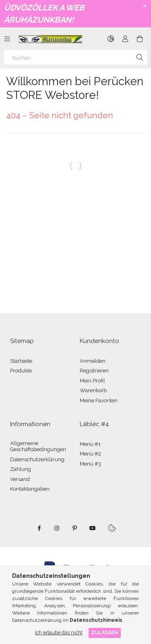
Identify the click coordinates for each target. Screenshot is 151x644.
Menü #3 (90, 464)
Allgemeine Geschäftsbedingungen (38, 446)
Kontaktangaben (30, 489)
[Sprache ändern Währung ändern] (111, 39)
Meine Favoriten (99, 400)
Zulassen (105, 632)
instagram (57, 528)
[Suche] (140, 57)
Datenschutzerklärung (37, 459)
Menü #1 (90, 444)
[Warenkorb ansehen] (140, 39)
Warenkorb (93, 390)
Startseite (21, 361)
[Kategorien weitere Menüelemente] (7, 39)
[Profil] (125, 39)
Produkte (21, 371)
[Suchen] (75, 57)
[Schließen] (145, 6)
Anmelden (93, 361)
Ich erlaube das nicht (59, 632)
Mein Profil (92, 381)
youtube (93, 528)
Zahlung (21, 469)
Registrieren (94, 371)
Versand (20, 479)
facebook (39, 528)
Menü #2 (90, 454)
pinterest (75, 528)
